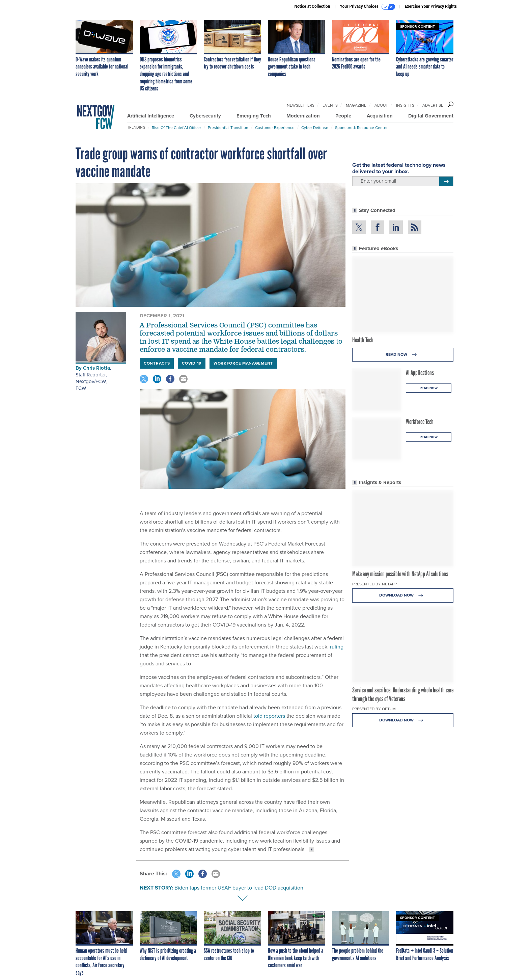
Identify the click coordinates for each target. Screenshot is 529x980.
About (381, 105)
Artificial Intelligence (151, 116)
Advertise (433, 105)
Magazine (356, 105)
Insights (405, 105)
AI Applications (420, 373)
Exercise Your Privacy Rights (431, 6)
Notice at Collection (312, 6)
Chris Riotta (96, 368)
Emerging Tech (254, 116)
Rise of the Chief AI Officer (176, 128)
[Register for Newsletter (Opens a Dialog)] (446, 181)
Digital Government (431, 116)
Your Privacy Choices (368, 7)
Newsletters (301, 105)
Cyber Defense (315, 128)
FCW (81, 388)
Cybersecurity (205, 116)
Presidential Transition (228, 128)
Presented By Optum (374, 709)
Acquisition (380, 116)
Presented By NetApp (374, 584)
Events (330, 105)
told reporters (269, 716)
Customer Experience (275, 128)
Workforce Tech (420, 422)
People (343, 116)
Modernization (303, 116)
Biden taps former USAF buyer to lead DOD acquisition (239, 888)
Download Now (403, 595)
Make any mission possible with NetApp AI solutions (400, 574)
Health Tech (363, 340)
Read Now (403, 355)
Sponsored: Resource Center (361, 128)
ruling (337, 647)
